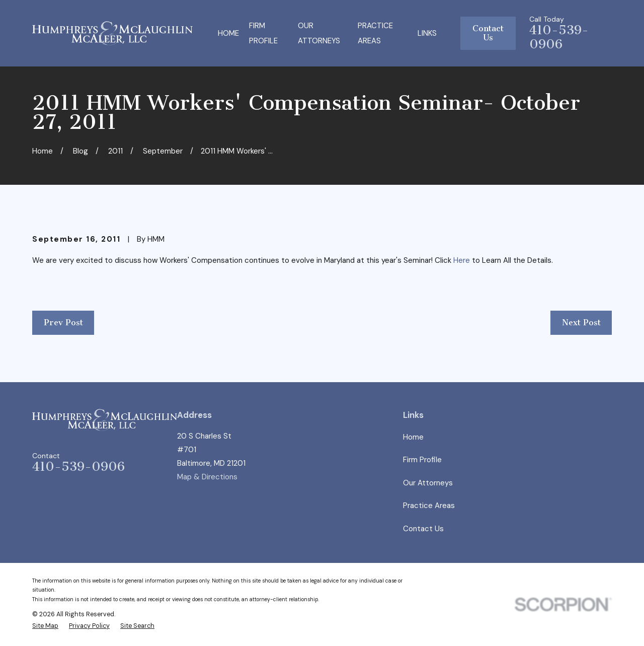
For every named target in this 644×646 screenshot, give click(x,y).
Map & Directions (207, 477)
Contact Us (488, 33)
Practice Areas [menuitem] (375, 33)
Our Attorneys (428, 483)
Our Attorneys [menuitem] (319, 33)
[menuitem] (45, 626)
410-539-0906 (559, 37)
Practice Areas (429, 506)
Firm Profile (422, 460)
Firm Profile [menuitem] (263, 33)
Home (413, 437)
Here (462, 260)
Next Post (581, 322)
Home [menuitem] (228, 33)
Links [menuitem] (427, 33)
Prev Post (63, 322)
